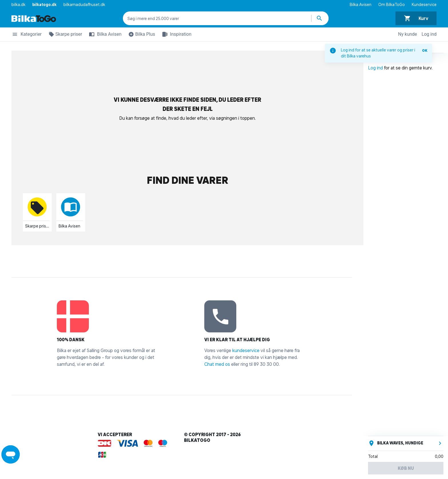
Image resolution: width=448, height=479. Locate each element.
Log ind (429, 34)
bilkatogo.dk (44, 5)
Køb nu (406, 468)
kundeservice (246, 350)
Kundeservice (424, 5)
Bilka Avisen (361, 5)
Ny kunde (407, 34)
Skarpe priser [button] (64, 35)
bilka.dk (18, 5)
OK (425, 50)
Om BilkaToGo (392, 5)
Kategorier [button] (27, 35)
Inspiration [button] (176, 34)
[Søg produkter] (320, 18)
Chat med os (217, 364)
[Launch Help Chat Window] (11, 454)
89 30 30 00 (266, 364)
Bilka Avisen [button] (104, 34)
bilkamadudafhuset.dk (84, 5)
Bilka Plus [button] (141, 35)
